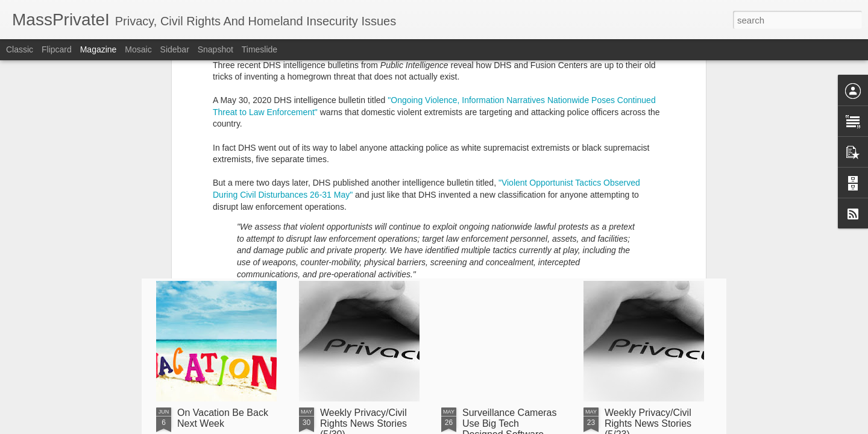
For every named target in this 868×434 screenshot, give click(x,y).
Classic (20, 49)
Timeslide (259, 49)
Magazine (99, 49)
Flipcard (57, 49)
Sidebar (175, 49)
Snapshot (215, 49)
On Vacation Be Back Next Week (223, 418)
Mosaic (138, 49)
